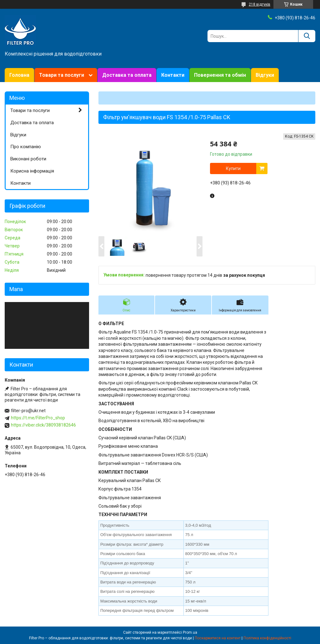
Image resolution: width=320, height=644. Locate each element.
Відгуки (265, 75)
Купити (233, 168)
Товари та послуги (62, 75)
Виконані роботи (28, 159)
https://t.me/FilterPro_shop (38, 418)
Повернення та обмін (220, 75)
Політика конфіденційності (267, 638)
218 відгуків (260, 4)
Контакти (173, 75)
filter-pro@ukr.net (28, 411)
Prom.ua (190, 632)
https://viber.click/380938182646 (43, 425)
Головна (19, 75)
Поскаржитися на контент (218, 638)
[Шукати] (307, 36)
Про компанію (26, 147)
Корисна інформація (32, 171)
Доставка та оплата (127, 75)
